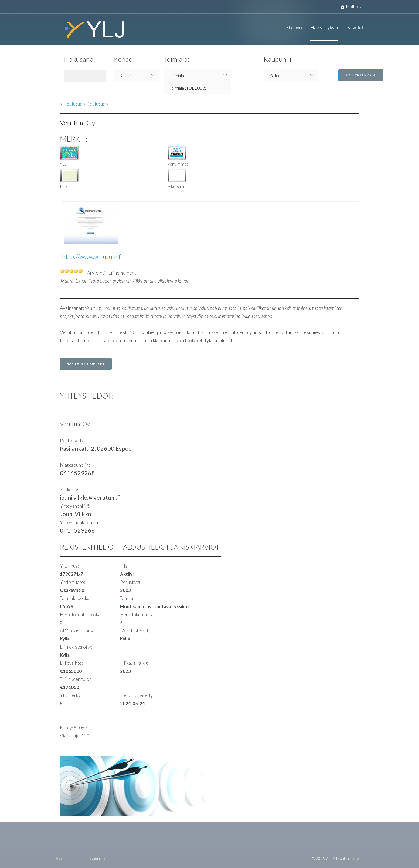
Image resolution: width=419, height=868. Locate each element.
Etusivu (294, 28)
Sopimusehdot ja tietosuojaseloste (84, 859)
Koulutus (73, 104)
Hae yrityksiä (324, 28)
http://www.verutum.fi (92, 257)
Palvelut (355, 28)
